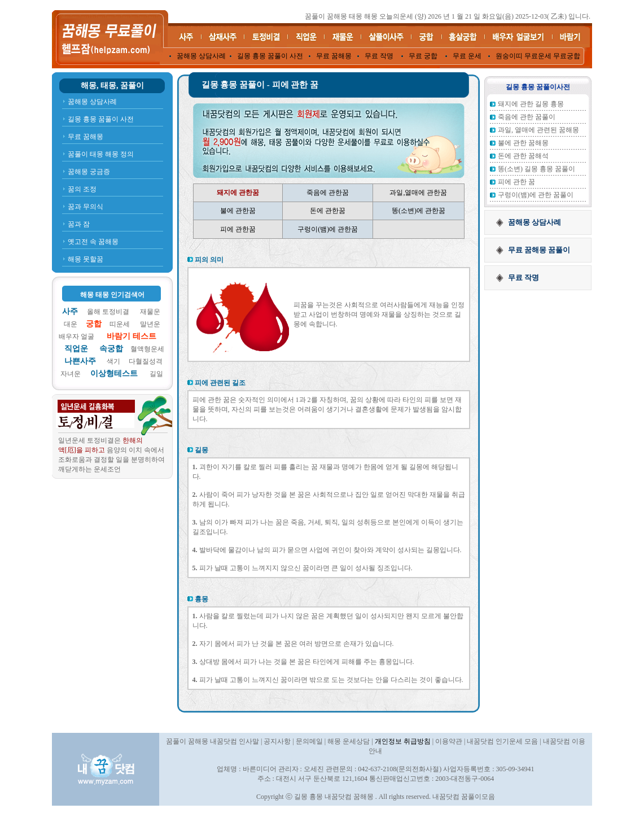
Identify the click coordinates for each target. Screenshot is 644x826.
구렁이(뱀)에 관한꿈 (328, 229)
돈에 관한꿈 (328, 211)
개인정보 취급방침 (403, 741)
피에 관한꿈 (238, 229)
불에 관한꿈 (238, 211)
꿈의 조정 (82, 189)
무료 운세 (467, 56)
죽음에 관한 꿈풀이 (527, 117)
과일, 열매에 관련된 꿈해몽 (538, 130)
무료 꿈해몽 (334, 56)
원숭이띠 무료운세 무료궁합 (538, 56)
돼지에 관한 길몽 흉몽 (531, 104)
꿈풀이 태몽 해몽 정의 (101, 154)
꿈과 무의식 (86, 207)
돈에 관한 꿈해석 (523, 156)
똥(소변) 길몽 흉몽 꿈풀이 (536, 169)
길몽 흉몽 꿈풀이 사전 (270, 56)
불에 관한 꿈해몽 (523, 143)
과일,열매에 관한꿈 (418, 193)
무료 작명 (379, 56)
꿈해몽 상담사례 (201, 56)
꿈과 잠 (79, 224)
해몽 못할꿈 (86, 259)
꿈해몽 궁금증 (89, 172)
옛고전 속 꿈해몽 (93, 242)
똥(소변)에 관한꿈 (419, 211)
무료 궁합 (423, 56)
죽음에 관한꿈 (328, 193)
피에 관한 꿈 (516, 182)
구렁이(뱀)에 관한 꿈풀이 (536, 195)
